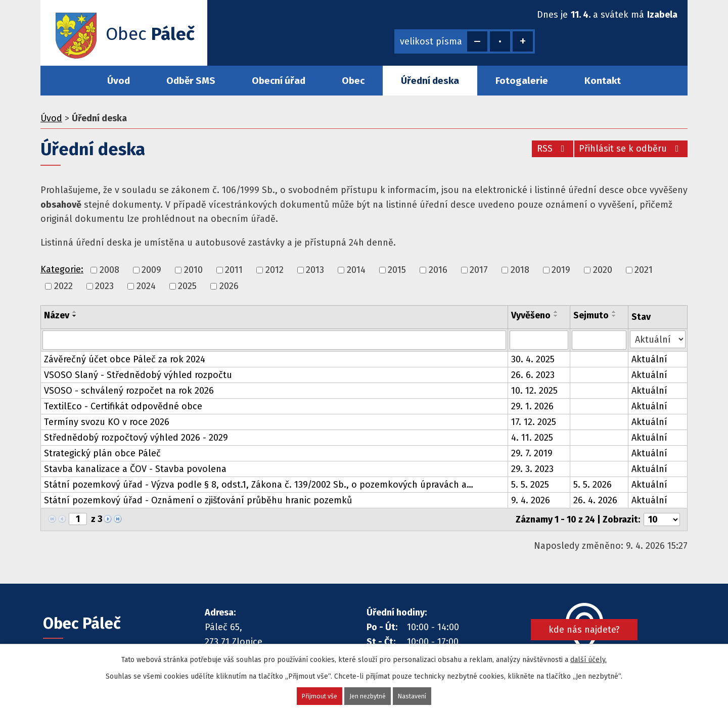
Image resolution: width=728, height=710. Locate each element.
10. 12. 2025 (534, 391)
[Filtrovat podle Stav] (658, 339)
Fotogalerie (522, 81)
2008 (109, 270)
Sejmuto (591, 315)
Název (57, 315)
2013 (315, 270)
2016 (438, 270)
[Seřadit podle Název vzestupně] (75, 312)
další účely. (588, 659)
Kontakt (603, 81)
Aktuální (649, 359)
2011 (234, 270)
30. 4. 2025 (533, 359)
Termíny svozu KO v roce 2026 (107, 422)
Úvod (119, 81)
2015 (397, 270)
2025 (187, 286)
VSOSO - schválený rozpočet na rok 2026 (129, 391)
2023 (104, 286)
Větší (523, 41)
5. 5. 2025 (530, 485)
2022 (63, 286)
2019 (561, 270)
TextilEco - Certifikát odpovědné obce (123, 406)
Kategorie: (62, 269)
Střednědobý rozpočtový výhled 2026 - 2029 (136, 438)
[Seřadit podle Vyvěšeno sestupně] (556, 316)
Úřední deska (430, 81)
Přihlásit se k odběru (630, 149)
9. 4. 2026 (531, 500)
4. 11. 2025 (532, 438)
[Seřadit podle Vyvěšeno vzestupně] (556, 312)
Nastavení (417, 696)
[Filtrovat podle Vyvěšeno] (539, 340)
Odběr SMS (191, 81)
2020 (603, 270)
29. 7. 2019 (532, 453)
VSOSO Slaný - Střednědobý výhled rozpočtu (138, 375)
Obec (353, 81)
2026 (229, 286)
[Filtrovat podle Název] (274, 340)
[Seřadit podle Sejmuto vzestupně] (614, 312)
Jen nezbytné (368, 696)
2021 (644, 270)
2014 (356, 270)
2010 (193, 270)
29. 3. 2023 (532, 469)
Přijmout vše (315, 696)
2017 (479, 270)
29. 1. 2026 (532, 406)
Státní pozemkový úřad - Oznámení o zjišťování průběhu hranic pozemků (198, 500)
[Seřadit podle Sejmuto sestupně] (614, 316)
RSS (547, 149)
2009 (151, 270)
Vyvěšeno (531, 315)
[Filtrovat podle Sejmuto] (599, 340)
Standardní (500, 41)
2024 (146, 286)
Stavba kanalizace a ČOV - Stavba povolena (135, 469)
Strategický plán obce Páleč (102, 453)
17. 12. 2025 (534, 422)
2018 (520, 270)
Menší (477, 41)
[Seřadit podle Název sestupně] (75, 316)
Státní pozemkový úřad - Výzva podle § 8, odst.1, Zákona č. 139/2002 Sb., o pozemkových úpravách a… (259, 485)
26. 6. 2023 (533, 375)
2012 (275, 270)
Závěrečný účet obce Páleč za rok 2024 (125, 359)
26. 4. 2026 (595, 500)
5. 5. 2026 (593, 485)
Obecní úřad (279, 81)
